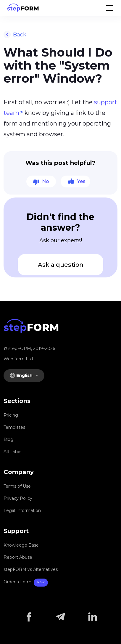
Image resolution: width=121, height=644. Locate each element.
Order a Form (26, 583)
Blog (8, 439)
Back (15, 34)
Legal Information (22, 510)
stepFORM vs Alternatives (31, 569)
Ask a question (61, 265)
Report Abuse (18, 557)
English (22, 375)
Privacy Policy (18, 498)
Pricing (11, 415)
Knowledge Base (21, 545)
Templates (14, 427)
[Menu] (109, 8)
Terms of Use (17, 486)
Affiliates (12, 452)
